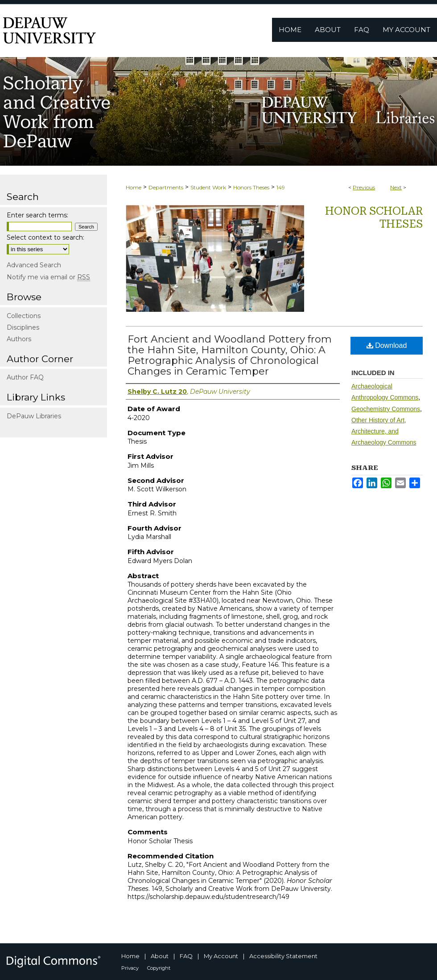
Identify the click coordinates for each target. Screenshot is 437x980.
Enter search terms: (37, 215)
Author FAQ (25, 377)
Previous (364, 187)
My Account (221, 956)
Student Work (208, 187)
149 (281, 187)
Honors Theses (251, 187)
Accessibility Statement (283, 956)
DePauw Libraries (34, 416)
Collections (24, 316)
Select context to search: (45, 237)
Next (396, 187)
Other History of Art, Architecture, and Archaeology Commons (384, 431)
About (160, 956)
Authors (19, 339)
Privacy (130, 968)
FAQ (186, 956)
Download (387, 345)
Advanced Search (34, 265)
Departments (166, 187)
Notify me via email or (48, 277)
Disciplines (23, 327)
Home (134, 187)
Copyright (159, 968)
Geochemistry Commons (386, 409)
